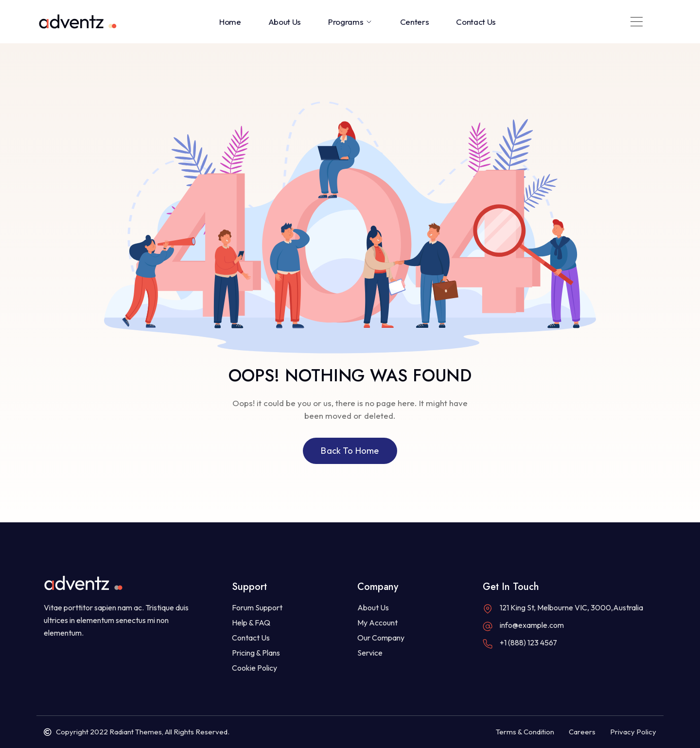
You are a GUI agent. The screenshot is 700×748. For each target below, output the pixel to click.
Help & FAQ (251, 623)
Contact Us (476, 22)
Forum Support (257, 607)
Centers (415, 22)
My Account (377, 623)
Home (230, 22)
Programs (350, 22)
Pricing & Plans (256, 653)
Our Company (381, 638)
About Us (285, 22)
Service (370, 653)
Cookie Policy (254, 668)
